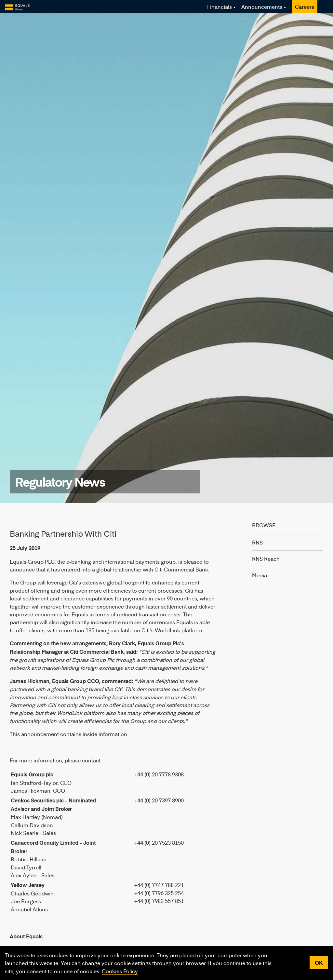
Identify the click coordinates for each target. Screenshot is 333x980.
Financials (220, 7)
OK (319, 963)
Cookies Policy (120, 971)
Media (260, 575)
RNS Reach (266, 558)
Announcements (262, 7)
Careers (305, 7)
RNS (257, 542)
